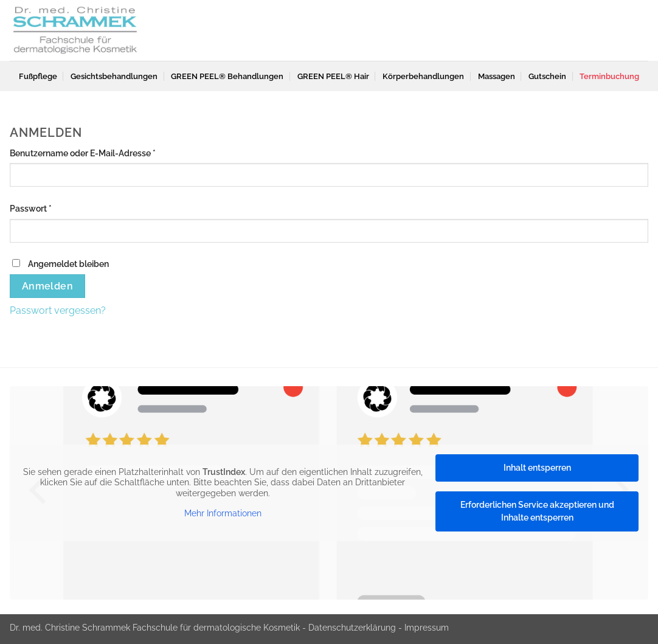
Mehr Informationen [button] (223, 513)
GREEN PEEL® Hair (333, 76)
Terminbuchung (609, 76)
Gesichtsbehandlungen (114, 76)
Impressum (427, 627)
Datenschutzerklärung (352, 627)
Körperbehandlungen (423, 76)
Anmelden (48, 286)
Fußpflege (38, 76)
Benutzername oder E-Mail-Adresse (106, 152)
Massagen (497, 76)
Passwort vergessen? (58, 310)
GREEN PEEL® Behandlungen (227, 76)
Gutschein (547, 76)
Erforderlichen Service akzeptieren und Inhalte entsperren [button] (537, 511)
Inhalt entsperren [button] (537, 468)
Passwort (54, 207)
